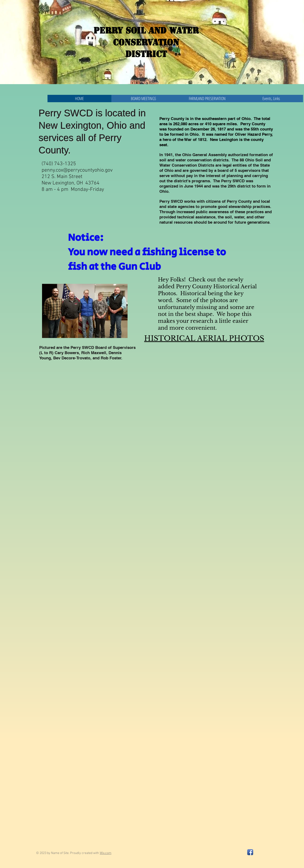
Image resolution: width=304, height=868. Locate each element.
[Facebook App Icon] (250, 852)
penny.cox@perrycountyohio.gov (77, 170)
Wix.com (106, 853)
